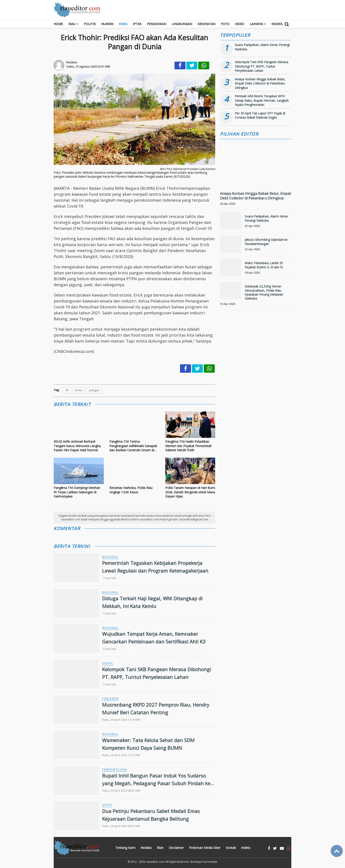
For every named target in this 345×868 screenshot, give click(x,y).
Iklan (160, 848)
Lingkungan (182, 24)
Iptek (137, 24)
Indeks (277, 24)
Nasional (110, 557)
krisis (79, 390)
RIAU (72, 24)
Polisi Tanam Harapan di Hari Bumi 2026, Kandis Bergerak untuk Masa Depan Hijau (190, 492)
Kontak (231, 848)
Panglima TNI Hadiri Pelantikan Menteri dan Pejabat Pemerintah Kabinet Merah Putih (188, 446)
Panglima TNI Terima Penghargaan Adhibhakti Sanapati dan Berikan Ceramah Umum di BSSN (133, 446)
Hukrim (107, 24)
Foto (225, 24)
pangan (94, 390)
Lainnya (256, 24)
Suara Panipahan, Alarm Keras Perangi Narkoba (266, 218)
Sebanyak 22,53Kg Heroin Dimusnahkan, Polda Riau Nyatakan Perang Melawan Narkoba (264, 292)
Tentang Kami (125, 848)
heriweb (212, 862)
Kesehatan (206, 24)
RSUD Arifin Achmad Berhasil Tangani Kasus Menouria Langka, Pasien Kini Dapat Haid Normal (77, 446)
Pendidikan (157, 24)
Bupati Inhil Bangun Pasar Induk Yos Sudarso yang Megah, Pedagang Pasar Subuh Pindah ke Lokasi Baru (156, 783)
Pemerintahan (115, 769)
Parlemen (110, 699)
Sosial (108, 663)
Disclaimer (176, 848)
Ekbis (123, 24)
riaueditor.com (155, 862)
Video (240, 24)
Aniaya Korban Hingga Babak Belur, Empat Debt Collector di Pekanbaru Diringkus (260, 83)
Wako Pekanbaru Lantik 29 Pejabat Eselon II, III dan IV (264, 265)
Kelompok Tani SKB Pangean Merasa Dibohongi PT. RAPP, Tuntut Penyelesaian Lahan (262, 66)
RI (67, 390)
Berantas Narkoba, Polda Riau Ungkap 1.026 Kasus (131, 490)
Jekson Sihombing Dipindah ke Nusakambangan (266, 242)
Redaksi (146, 848)
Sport (107, 805)
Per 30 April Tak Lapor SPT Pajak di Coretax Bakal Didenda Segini (260, 115)
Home (58, 24)
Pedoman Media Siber (205, 848)
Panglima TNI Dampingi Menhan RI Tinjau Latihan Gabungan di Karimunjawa (77, 492)
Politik (90, 24)
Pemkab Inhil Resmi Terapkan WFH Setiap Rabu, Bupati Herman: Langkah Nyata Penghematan (262, 100)
